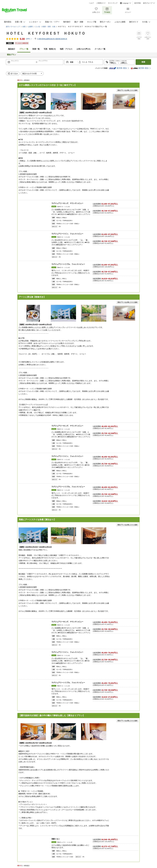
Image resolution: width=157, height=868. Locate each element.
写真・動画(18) (50, 49)
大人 (84, 62)
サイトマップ (113, 3)
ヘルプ (91, 3)
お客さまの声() (83, 49)
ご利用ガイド (101, 3)
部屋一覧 (36, 49)
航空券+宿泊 (118, 68)
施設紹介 (12, 49)
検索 (143, 62)
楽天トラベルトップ (13, 27)
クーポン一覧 (100, 49)
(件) (29, 39)
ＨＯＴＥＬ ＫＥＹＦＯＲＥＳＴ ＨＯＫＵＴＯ (46, 33)
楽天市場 (137, 3)
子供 (90, 62)
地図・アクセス (66, 49)
